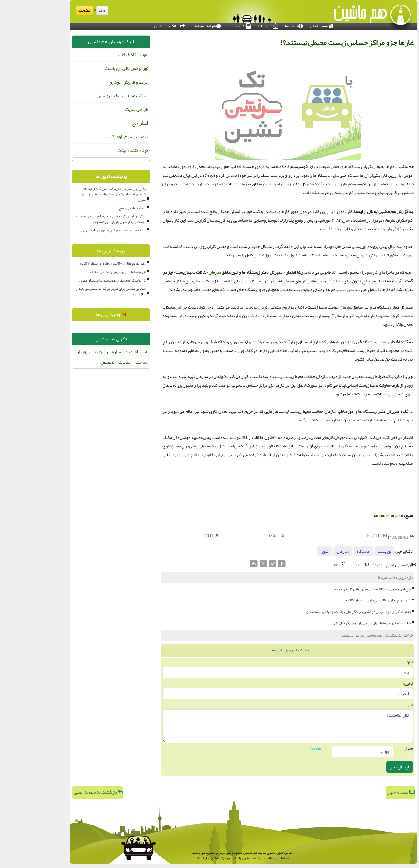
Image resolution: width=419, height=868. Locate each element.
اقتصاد (97, 352)
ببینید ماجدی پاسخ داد (96, 208)
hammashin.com (354, 516)
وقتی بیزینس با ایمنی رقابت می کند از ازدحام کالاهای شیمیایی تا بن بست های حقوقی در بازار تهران (80, 194)
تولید (64, 352)
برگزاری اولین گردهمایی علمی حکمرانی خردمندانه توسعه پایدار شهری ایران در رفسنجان (77, 219)
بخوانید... (207, 25)
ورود (68, 10)
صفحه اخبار (367, 792)
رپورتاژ (49, 352)
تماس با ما (234, 25)
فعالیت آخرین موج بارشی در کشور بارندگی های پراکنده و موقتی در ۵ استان (324, 612)
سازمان (181, 272)
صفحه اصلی (288, 25)
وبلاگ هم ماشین (135, 25)
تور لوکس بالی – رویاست (93, 68)
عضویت (50, 10)
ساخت (107, 362)
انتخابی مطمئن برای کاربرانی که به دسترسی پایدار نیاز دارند (77, 291)
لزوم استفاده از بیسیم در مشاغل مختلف (84, 272)
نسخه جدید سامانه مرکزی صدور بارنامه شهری (80, 230)
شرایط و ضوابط (174, 25)
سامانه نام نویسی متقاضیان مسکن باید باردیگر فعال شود (337, 623)
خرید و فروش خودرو (95, 82)
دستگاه (329, 551)
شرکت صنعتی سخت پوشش (89, 96)
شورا (290, 551)
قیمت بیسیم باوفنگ (95, 137)
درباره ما (260, 25)
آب (111, 352)
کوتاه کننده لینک (99, 150)
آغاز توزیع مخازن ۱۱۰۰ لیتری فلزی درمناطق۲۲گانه (344, 600)
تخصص (73, 362)
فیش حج (106, 123)
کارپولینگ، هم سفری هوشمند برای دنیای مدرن (78, 280)
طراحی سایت (103, 109)
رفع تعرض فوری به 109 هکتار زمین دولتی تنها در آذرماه (339, 589)
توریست (350, 551)
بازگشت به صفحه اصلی (64, 792)
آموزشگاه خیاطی (99, 55)
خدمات (91, 362)
